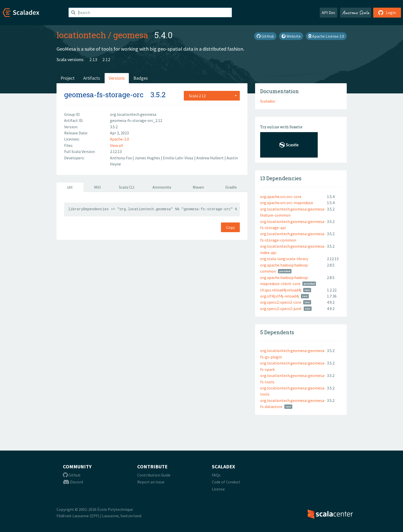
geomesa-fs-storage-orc (104, 95)
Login (387, 12)
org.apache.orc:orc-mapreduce (287, 203)
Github (72, 475)
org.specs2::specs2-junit (281, 309)
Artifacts (92, 78)
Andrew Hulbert (210, 158)
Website (291, 36)
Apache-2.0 (120, 139)
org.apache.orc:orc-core (281, 197)
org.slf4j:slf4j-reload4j (280, 296)
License (218, 489)
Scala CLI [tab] (127, 187)
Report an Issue (151, 482)
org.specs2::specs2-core (281, 302)
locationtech (81, 35)
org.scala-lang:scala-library (284, 259)
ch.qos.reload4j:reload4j (281, 290)
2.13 (93, 59)
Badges (141, 78)
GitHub (265, 36)
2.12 (106, 59)
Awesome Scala (356, 12)
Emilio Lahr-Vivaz (179, 158)
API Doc (329, 12)
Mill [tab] (98, 187)
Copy (230, 227)
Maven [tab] (198, 187)
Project (68, 78)
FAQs (216, 475)
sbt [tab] (70, 187)
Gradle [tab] (231, 187)
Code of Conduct (226, 482)
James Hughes (148, 158)
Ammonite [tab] (162, 187)
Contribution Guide (154, 475)
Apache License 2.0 (326, 36)
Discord (73, 482)
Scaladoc (268, 101)
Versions (117, 78)
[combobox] (212, 96)
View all (117, 145)
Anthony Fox (121, 158)
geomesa (131, 35)
